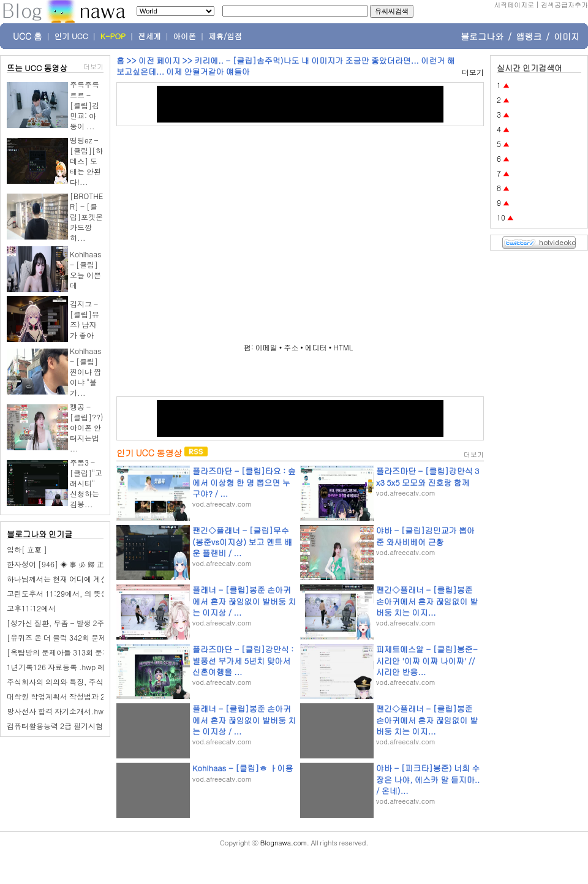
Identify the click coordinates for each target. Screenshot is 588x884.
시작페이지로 (514, 5)
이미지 (567, 36)
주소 (291, 347)
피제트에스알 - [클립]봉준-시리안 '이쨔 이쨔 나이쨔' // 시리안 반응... (427, 660)
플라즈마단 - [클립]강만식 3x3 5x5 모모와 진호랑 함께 (428, 476)
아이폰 (185, 36)
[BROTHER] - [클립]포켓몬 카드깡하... (86, 217)
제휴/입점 (225, 36)
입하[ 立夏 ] (27, 549)
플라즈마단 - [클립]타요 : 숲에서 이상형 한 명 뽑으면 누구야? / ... (244, 482)
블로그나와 (482, 36)
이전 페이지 (159, 60)
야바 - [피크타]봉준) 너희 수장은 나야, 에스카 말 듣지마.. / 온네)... (428, 779)
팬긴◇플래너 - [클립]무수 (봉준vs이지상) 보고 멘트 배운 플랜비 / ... (242, 541)
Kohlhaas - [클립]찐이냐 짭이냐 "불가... (85, 372)
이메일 (266, 347)
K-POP (113, 36)
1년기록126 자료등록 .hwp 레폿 (59, 667)
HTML (343, 347)
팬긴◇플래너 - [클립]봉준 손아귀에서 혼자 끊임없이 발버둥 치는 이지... (427, 601)
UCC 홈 (28, 36)
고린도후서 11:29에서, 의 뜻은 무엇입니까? (79, 593)
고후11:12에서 (31, 608)
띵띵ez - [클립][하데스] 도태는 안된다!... (86, 161)
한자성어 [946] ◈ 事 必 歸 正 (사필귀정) (74, 564)
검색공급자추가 (564, 5)
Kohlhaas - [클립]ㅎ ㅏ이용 (243, 768)
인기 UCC (71, 36)
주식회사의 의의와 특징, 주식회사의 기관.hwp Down (93, 682)
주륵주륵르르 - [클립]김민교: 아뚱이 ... (85, 105)
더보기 (93, 66)
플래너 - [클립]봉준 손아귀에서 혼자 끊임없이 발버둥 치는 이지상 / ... (244, 601)
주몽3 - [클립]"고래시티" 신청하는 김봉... (86, 483)
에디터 (316, 347)
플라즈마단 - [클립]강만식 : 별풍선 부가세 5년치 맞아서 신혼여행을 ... (243, 660)
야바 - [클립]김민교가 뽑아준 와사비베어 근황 (425, 536)
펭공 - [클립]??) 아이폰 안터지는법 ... (87, 427)
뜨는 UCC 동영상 (37, 68)
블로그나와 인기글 (40, 534)
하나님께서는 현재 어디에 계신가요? (67, 579)
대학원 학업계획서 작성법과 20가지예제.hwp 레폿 (89, 696)
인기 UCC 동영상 (149, 453)
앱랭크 (529, 36)
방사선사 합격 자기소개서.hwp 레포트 (69, 711)
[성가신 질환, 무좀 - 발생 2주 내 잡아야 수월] (82, 623)
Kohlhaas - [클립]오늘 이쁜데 (85, 270)
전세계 (149, 36)
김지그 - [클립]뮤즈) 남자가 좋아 (85, 319)
